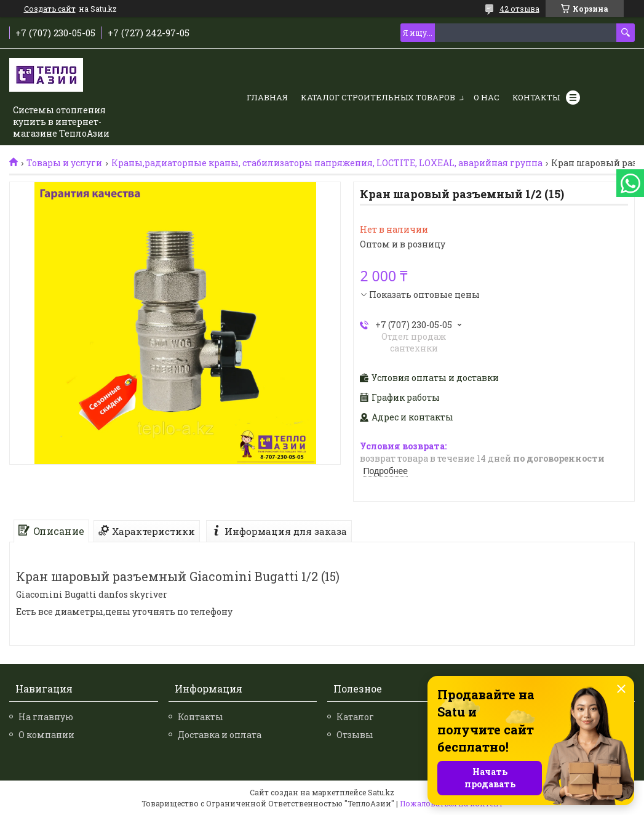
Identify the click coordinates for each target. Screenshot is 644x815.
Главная (267, 97)
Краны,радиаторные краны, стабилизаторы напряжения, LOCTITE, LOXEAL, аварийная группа (327, 163)
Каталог (355, 717)
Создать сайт (50, 9)
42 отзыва (519, 9)
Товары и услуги (64, 163)
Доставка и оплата (220, 735)
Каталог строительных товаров (378, 97)
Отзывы (355, 735)
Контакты (536, 97)
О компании (46, 735)
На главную (46, 717)
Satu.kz (381, 792)
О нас (487, 97)
